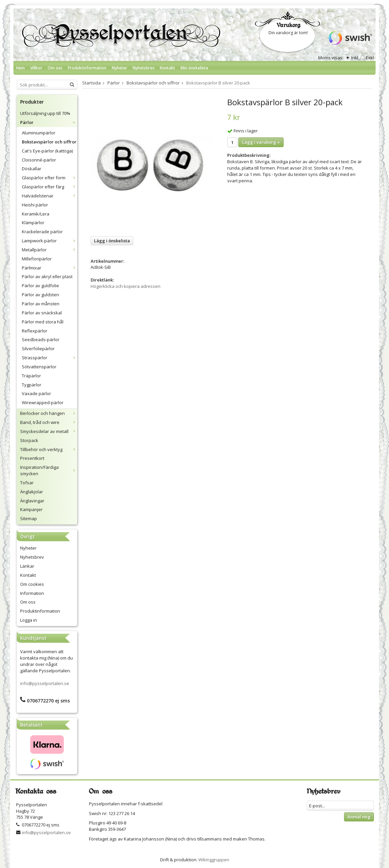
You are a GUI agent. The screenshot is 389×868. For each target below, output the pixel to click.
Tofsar (27, 483)
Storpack (29, 440)
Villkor (36, 68)
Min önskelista (194, 68)
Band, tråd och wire (49, 422)
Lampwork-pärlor (50, 241)
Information (32, 593)
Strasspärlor (50, 358)
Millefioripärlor (37, 259)
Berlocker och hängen (49, 413)
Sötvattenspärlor (39, 367)
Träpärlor (31, 376)
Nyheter (119, 68)
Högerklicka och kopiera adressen (126, 286)
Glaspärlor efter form (50, 178)
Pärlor (49, 122)
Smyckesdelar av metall (49, 431)
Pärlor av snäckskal (42, 313)
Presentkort (32, 458)
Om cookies (32, 584)
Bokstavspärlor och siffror (49, 142)
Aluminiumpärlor (39, 133)
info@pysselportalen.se (45, 683)
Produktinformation (87, 68)
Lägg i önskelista (112, 241)
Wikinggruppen (214, 860)
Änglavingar (32, 501)
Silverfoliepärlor (38, 349)
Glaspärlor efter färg (50, 187)
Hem (20, 68)
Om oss (55, 68)
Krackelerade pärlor (42, 232)
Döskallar (32, 169)
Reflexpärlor (35, 331)
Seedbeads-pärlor (41, 339)
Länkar (27, 566)
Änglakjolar (32, 492)
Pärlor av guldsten (40, 295)
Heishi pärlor (35, 205)
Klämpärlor (33, 223)
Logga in (29, 620)
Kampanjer (31, 509)
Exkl (370, 58)
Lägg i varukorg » (261, 142)
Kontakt (167, 68)
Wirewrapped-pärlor (43, 402)
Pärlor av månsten (41, 304)
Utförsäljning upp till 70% (45, 113)
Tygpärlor (32, 385)
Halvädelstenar (50, 196)
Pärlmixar (50, 268)
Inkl (355, 58)
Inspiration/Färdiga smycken (49, 470)
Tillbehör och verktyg (49, 449)
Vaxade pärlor (36, 393)
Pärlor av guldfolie (40, 286)
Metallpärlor (50, 250)
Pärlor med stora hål (43, 322)
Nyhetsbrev (143, 68)
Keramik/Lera (36, 214)
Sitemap (29, 518)
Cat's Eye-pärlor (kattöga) (47, 151)
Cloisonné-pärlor (39, 160)
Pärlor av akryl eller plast (47, 276)
